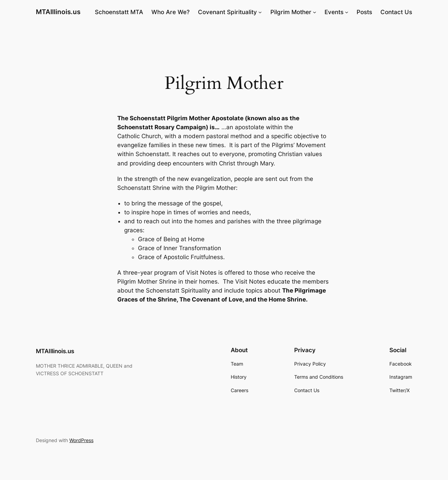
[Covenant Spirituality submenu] (260, 12)
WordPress (81, 440)
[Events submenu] (347, 12)
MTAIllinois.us (58, 12)
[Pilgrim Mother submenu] (315, 12)
